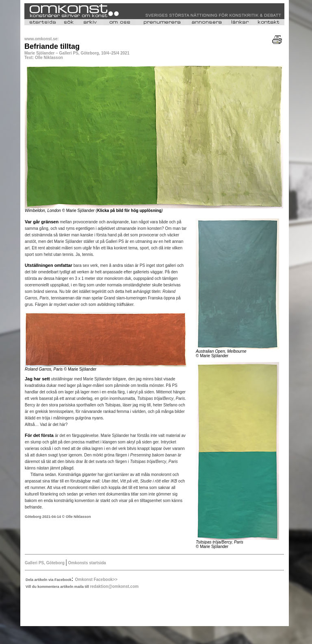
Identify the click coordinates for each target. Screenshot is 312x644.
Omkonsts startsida (87, 563)
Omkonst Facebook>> (96, 580)
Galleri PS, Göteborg (45, 563)
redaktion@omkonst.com (114, 586)
